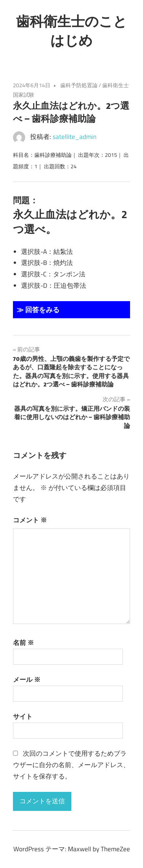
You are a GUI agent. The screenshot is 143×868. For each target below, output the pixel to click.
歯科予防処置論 (79, 85)
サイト (23, 716)
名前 (23, 643)
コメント (30, 520)
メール (27, 680)
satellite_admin (75, 137)
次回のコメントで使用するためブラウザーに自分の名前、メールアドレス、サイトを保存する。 (71, 765)
